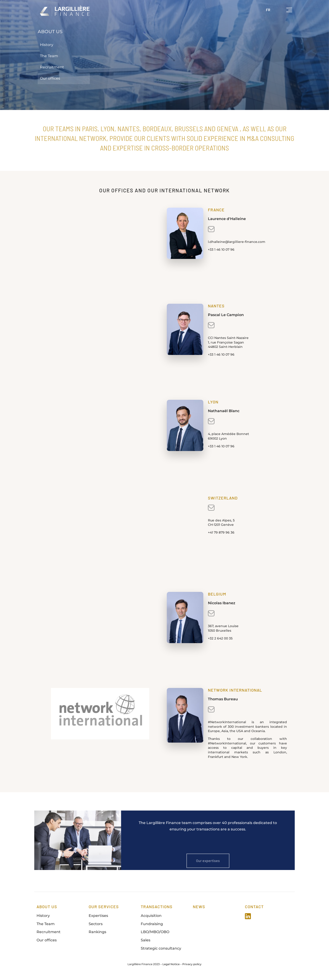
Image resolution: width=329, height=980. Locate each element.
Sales (146, 940)
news (199, 907)
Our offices (50, 78)
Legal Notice (171, 964)
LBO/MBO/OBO (155, 932)
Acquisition (151, 916)
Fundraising (152, 924)
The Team (49, 56)
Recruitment (52, 67)
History (47, 45)
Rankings (97, 932)
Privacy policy (192, 964)
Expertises (98, 916)
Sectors (96, 924)
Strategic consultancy (161, 948)
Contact (254, 907)
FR (268, 10)
